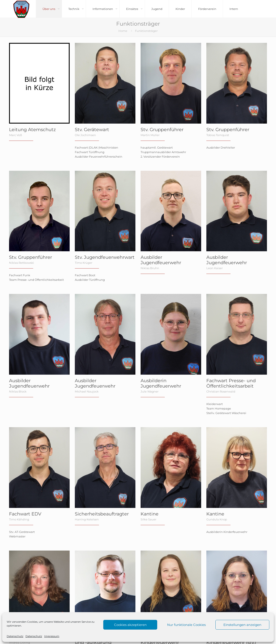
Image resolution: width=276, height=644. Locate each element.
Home (123, 31)
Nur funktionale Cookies (186, 625)
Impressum (52, 636)
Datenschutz (15, 636)
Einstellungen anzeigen (242, 625)
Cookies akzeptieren (130, 625)
